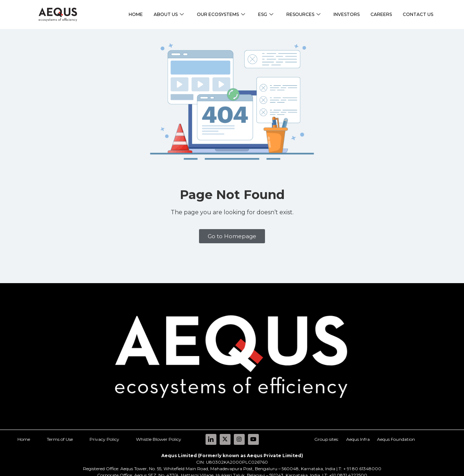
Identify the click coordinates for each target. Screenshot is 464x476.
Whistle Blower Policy (159, 432)
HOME (136, 14)
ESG (266, 15)
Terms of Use (60, 432)
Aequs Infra (358, 432)
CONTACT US (418, 14)
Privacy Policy (104, 432)
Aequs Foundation (396, 432)
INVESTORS (347, 14)
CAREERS (381, 14)
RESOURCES (303, 15)
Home (24, 432)
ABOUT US (169, 15)
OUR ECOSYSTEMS (221, 15)
